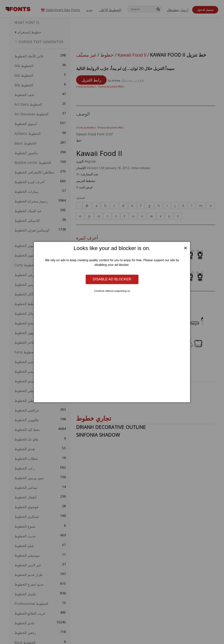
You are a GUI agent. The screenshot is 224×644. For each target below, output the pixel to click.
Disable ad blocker (112, 279)
